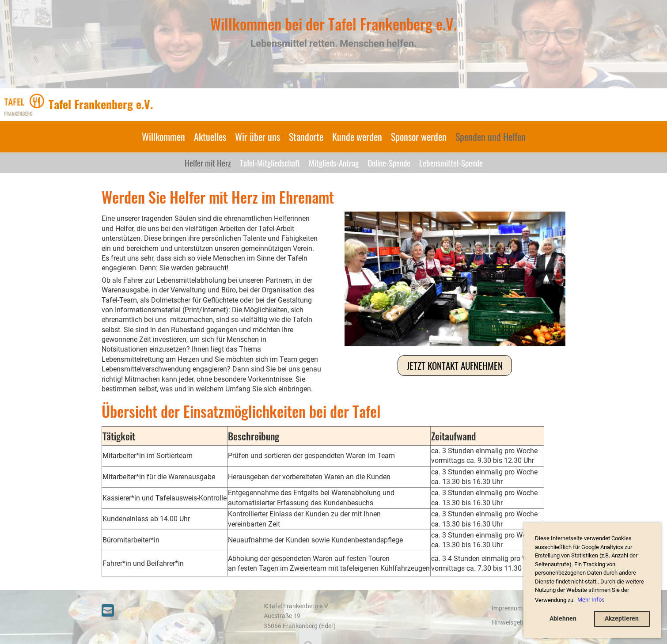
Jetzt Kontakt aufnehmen (455, 366)
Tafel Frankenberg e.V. (101, 104)
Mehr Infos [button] (591, 600)
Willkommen (163, 136)
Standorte (306, 136)
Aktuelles (210, 136)
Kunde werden (357, 136)
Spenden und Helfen (491, 136)
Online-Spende (389, 163)
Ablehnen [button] (563, 619)
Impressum (507, 608)
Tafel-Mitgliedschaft (270, 163)
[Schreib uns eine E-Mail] (108, 611)
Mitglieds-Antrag (334, 163)
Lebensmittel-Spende (451, 163)
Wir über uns (258, 136)
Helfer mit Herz (208, 163)
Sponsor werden (419, 136)
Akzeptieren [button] (622, 619)
